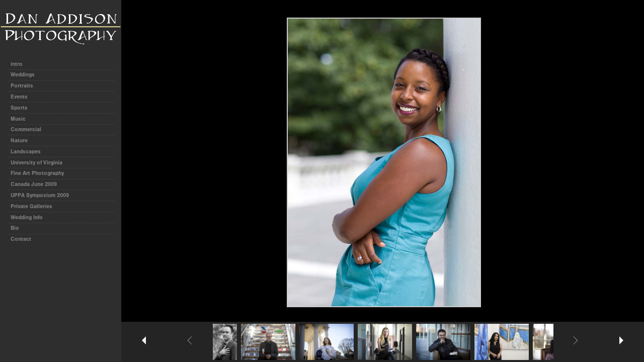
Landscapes (26, 152)
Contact (21, 239)
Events (19, 97)
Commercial (26, 129)
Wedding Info (27, 217)
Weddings (23, 75)
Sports (19, 108)
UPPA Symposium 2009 (40, 195)
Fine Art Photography (37, 173)
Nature (19, 141)
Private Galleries (31, 206)
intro (17, 64)
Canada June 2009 (34, 184)
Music (18, 119)
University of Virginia (36, 163)
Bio (15, 228)
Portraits (22, 86)
